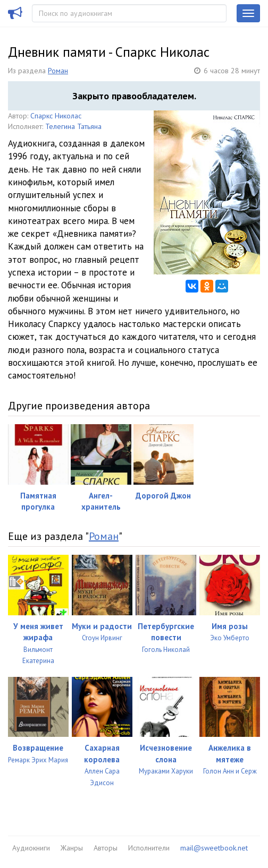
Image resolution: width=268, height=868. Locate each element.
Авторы (106, 848)
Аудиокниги (31, 848)
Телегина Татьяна (73, 126)
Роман (58, 71)
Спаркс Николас (56, 116)
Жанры (72, 848)
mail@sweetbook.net (214, 848)
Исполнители (149, 848)
